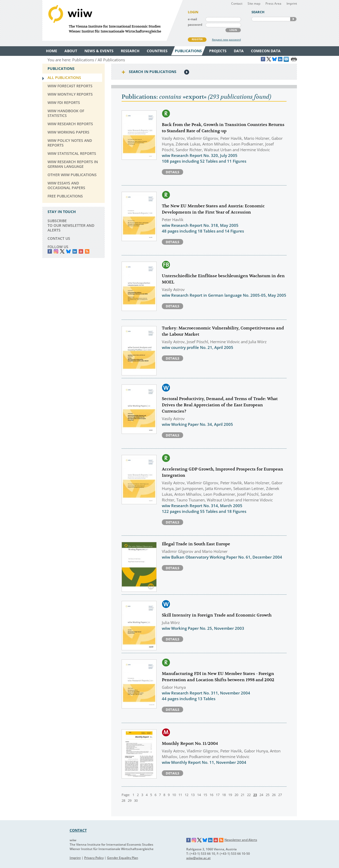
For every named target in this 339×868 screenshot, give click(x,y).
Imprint (292, 4)
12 (187, 795)
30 (136, 800)
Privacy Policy (94, 858)
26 (274, 795)
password (195, 25)
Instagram (194, 840)
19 (230, 795)
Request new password (226, 39)
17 (218, 795)
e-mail (192, 19)
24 (261, 795)
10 (174, 795)
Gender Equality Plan (123, 858)
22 (249, 795)
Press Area (273, 4)
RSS (87, 251)
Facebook (50, 251)
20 (236, 795)
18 (224, 795)
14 (199, 795)
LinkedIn (75, 251)
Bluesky (68, 251)
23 (255, 795)
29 (130, 800)
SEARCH (293, 19)
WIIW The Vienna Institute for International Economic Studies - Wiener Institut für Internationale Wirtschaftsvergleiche (112, 20)
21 (243, 795)
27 (280, 795)
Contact (237, 4)
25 (268, 795)
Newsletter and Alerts (241, 840)
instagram (56, 251)
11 (180, 795)
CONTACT (78, 830)
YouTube (81, 251)
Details (172, 172)
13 (193, 795)
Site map (254, 4)
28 (123, 800)
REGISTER (197, 39)
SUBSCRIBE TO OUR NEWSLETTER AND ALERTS (71, 225)
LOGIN (233, 30)
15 (205, 795)
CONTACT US (59, 238)
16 (211, 795)
